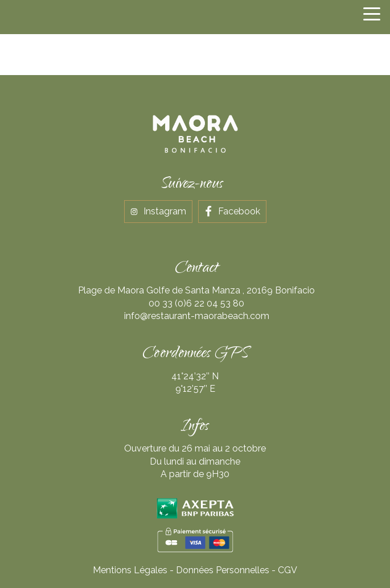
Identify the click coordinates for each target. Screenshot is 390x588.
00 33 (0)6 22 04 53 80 (196, 303)
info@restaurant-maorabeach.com (197, 316)
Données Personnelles (223, 570)
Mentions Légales (130, 570)
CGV (288, 570)
